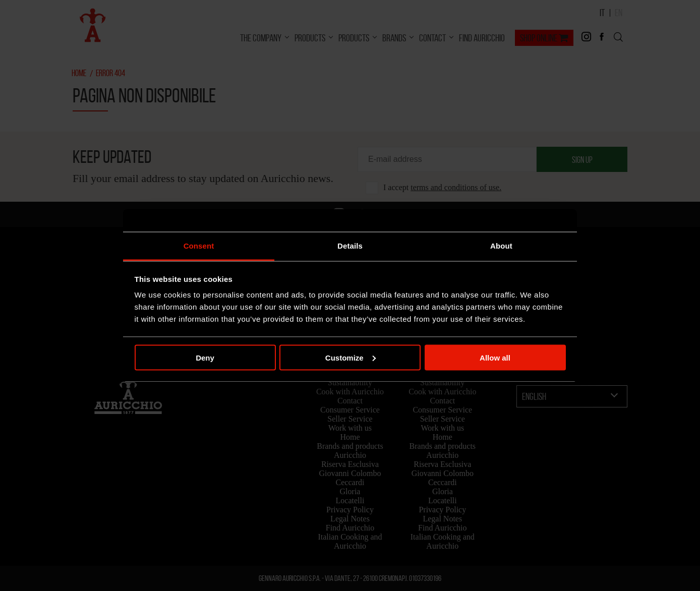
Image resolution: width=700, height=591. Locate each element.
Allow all (495, 357)
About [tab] (501, 246)
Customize (351, 357)
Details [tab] (350, 246)
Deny (205, 357)
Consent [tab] (199, 246)
